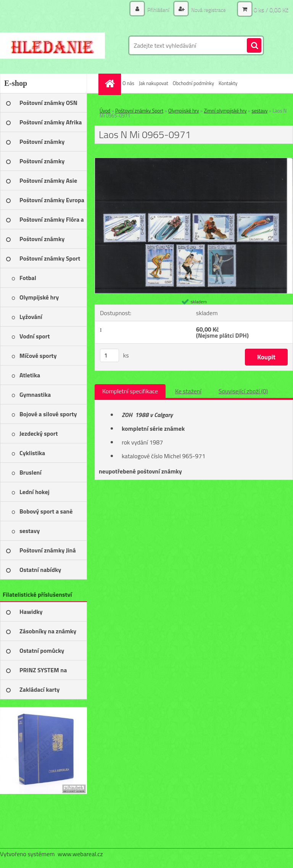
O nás (128, 83)
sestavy (259, 111)
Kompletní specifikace (130, 391)
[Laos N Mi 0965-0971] (194, 161)
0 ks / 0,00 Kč (271, 10)
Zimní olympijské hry (225, 111)
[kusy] (109, 355)
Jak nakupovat (154, 83)
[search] (254, 46)
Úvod (105, 111)
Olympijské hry (184, 111)
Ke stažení (188, 391)
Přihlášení (158, 9)
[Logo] (52, 45)
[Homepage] (111, 83)
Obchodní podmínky (193, 83)
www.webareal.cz (80, 854)
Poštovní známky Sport (139, 111)
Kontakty (228, 83)
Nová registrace (208, 9)
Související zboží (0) (243, 391)
